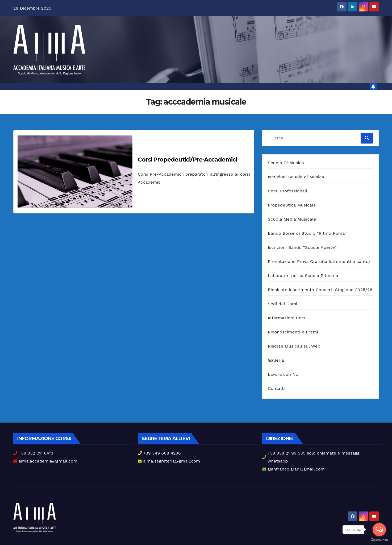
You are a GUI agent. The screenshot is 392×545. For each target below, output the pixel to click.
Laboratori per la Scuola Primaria (303, 276)
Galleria (276, 360)
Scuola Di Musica (286, 163)
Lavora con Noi (284, 374)
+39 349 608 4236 (162, 453)
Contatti (276, 388)
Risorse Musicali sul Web (294, 346)
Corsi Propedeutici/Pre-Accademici (187, 160)
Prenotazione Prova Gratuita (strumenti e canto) (319, 261)
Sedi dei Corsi (282, 304)
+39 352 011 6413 (36, 453)
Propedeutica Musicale (292, 205)
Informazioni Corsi (287, 318)
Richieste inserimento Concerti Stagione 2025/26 (320, 290)
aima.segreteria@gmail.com (172, 461)
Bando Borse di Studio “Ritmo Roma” (307, 233)
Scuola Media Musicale (292, 219)
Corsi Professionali (287, 191)
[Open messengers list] (379, 530)
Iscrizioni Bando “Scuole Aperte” (302, 247)
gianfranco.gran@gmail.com (296, 469)
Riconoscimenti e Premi (293, 332)
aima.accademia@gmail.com (48, 461)
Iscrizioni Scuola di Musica (296, 177)
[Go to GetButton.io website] (379, 540)
